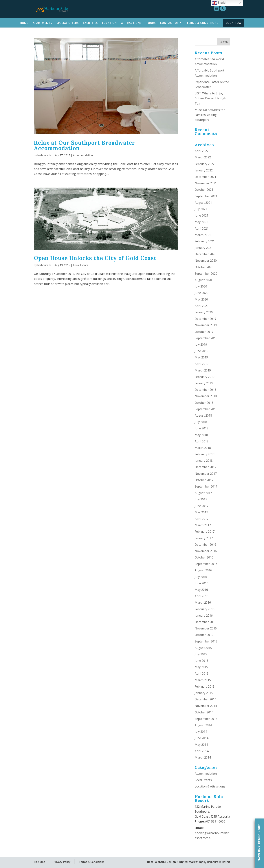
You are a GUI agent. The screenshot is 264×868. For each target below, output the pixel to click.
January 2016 (204, 616)
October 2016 (204, 557)
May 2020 (201, 299)
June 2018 (201, 428)
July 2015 (201, 654)
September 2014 (206, 719)
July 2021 (201, 209)
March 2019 (203, 370)
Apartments (42, 23)
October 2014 (204, 712)
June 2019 (201, 351)
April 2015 (202, 673)
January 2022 (204, 170)
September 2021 (206, 196)
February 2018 (205, 454)
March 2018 (203, 448)
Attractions (131, 23)
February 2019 (205, 377)
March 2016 (203, 603)
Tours (151, 23)
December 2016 (205, 545)
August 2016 (203, 570)
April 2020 (202, 306)
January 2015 (204, 693)
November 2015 (206, 628)
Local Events (80, 265)
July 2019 (201, 345)
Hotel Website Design (161, 862)
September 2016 (206, 564)
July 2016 (201, 577)
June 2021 (201, 215)
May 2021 (201, 222)
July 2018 (201, 422)
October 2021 (204, 190)
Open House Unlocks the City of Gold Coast (95, 258)
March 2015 (203, 680)
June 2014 (201, 738)
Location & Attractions (210, 786)
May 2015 (201, 667)
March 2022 (203, 157)
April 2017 (202, 519)
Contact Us (169, 23)
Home (24, 23)
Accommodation (83, 155)
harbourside (44, 155)
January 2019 (204, 383)
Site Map (40, 862)
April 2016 (202, 596)
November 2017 (206, 474)
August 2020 (203, 280)
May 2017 (201, 512)
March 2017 (203, 525)
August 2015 (203, 648)
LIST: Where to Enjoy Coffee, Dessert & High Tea (210, 98)
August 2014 (203, 725)
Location (109, 23)
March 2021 (203, 235)
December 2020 (205, 254)
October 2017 (204, 480)
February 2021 (205, 241)
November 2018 (206, 396)
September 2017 (206, 486)
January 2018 (204, 461)
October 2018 (204, 403)
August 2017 (203, 493)
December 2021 (205, 177)
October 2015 (204, 635)
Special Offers (68, 23)
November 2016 (206, 551)
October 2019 (204, 332)
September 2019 (206, 338)
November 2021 (206, 183)
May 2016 (201, 590)
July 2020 (201, 286)
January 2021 (204, 248)
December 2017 (205, 467)
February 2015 (205, 686)
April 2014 (202, 751)
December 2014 (205, 699)
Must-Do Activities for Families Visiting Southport (210, 115)
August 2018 (203, 415)
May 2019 (201, 357)
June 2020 (201, 293)
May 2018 (201, 435)
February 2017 (205, 532)
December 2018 (205, 390)
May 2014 (201, 745)
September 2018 (206, 409)
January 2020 (204, 312)
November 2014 (206, 706)
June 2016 (201, 583)
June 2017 (201, 506)
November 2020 (206, 261)
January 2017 (204, 538)
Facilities (90, 23)
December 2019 (205, 319)
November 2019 (206, 325)
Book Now (233, 23)
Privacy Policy (62, 862)
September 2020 (206, 274)
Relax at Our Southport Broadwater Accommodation (84, 145)
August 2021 (203, 203)
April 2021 (202, 228)
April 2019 (202, 364)
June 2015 (201, 661)
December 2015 (205, 622)
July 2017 (201, 499)
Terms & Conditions (202, 23)
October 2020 (204, 267)
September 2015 (206, 641)
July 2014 (201, 732)
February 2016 (205, 609)
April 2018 (202, 441)
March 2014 (203, 757)
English (220, 3)
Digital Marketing (191, 862)
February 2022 (205, 164)
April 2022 (202, 151)
